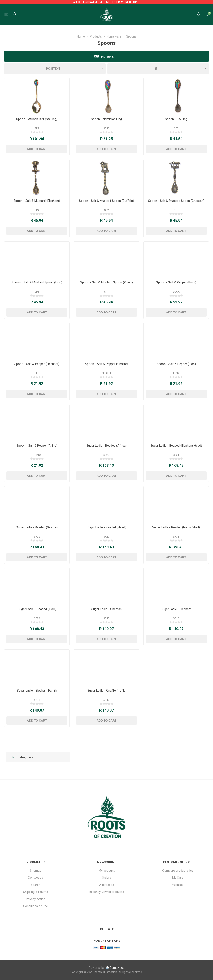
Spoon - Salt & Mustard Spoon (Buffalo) (106, 201)
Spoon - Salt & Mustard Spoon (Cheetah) (176, 201)
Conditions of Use (35, 906)
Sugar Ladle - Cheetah (106, 609)
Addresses (107, 885)
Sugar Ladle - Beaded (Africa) (106, 446)
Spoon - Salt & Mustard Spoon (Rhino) (106, 282)
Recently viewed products (106, 892)
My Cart (178, 878)
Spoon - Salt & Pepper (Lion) (176, 364)
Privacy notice (36, 899)
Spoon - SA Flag (176, 119)
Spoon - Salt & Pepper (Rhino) (37, 446)
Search (36, 885)
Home (81, 36)
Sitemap (36, 871)
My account (107, 871)
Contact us (35, 878)
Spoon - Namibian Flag (106, 119)
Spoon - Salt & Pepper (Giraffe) (106, 364)
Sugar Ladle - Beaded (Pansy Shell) (176, 527)
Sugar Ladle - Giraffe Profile (106, 691)
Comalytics (115, 968)
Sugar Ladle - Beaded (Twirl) (37, 609)
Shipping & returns (36, 892)
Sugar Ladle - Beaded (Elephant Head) (176, 446)
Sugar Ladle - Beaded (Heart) (106, 527)
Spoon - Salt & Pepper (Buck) (176, 282)
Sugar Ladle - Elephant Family (37, 691)
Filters (107, 57)
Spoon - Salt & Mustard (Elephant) (37, 201)
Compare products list (178, 871)
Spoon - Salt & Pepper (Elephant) (37, 364)
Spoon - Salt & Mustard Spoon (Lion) (37, 282)
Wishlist (178, 885)
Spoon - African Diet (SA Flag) (37, 119)
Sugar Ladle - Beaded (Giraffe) (37, 527)
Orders (106, 878)
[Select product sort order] (55, 69)
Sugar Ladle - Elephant (176, 609)
